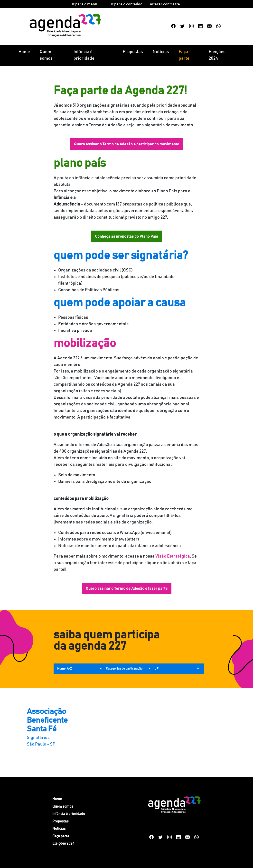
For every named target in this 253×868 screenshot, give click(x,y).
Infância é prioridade (84, 55)
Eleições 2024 (217, 55)
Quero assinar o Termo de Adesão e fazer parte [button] (127, 588)
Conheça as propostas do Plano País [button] (126, 236)
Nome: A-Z (65, 669)
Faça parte (184, 55)
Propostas (133, 52)
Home (24, 52)
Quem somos (46, 55)
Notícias (161, 52)
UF (156, 669)
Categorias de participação (124, 669)
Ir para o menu (84, 4)
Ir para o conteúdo (127, 4)
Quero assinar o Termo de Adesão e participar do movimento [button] (127, 144)
